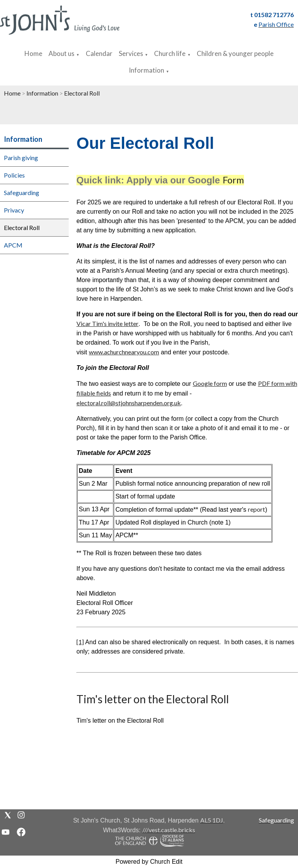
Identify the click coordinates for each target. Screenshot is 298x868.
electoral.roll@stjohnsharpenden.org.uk (129, 403)
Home (33, 53)
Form (233, 180)
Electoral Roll (82, 93)
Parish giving (21, 158)
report (256, 509)
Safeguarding (22, 193)
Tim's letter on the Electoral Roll (153, 699)
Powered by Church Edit (149, 862)
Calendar (99, 53)
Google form (210, 383)
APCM (13, 245)
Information (146, 70)
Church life (170, 53)
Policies (14, 175)
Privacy (14, 210)
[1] (80, 642)
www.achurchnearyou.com (124, 352)
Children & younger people (235, 53)
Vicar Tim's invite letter (107, 323)
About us (62, 53)
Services (131, 53)
